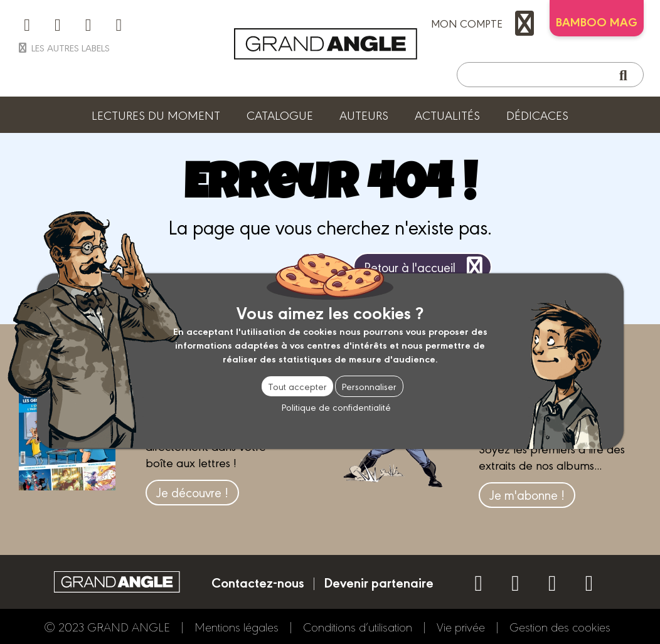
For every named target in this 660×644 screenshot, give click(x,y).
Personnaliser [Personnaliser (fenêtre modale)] (369, 386)
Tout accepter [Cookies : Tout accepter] (297, 386)
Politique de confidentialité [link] (336, 407)
